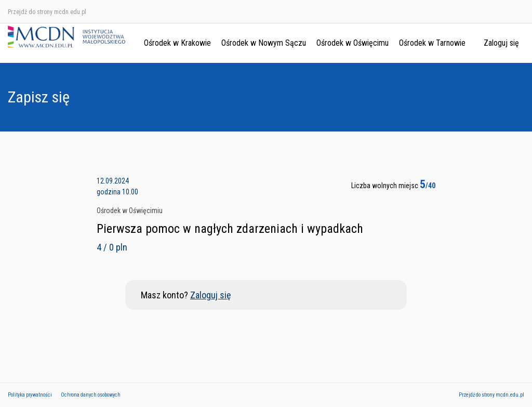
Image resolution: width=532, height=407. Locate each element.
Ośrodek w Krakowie (177, 43)
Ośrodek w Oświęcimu (353, 43)
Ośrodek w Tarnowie (432, 43)
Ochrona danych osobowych (91, 395)
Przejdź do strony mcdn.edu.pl (47, 12)
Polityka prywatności (30, 395)
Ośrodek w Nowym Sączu (264, 43)
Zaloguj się (501, 43)
